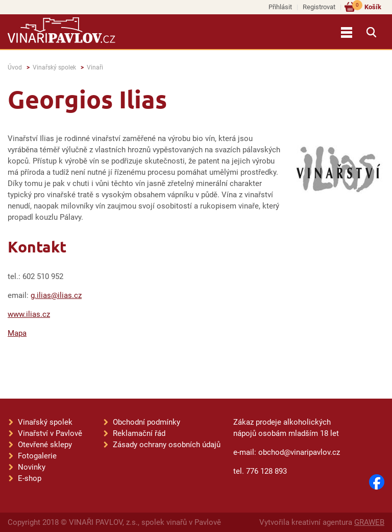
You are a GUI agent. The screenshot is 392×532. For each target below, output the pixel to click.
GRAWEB (369, 522)
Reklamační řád (139, 433)
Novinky (32, 467)
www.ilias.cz (29, 314)
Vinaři (95, 67)
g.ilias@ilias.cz (56, 295)
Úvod (15, 67)
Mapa (17, 333)
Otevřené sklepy (45, 445)
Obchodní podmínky (146, 422)
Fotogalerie (37, 456)
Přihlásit (280, 7)
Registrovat (319, 7)
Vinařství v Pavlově (50, 433)
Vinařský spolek (54, 67)
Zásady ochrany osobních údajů (167, 445)
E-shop (30, 478)
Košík (367, 6)
